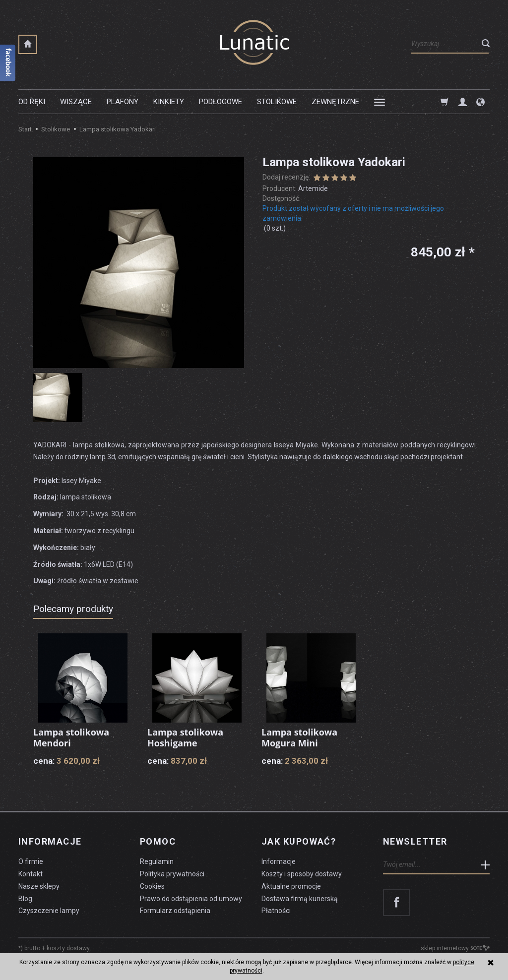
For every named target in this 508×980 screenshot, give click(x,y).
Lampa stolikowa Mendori (71, 737)
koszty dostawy (68, 948)
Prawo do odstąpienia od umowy (191, 899)
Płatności (276, 911)
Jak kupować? (299, 842)
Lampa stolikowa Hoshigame (185, 737)
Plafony (123, 102)
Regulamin (157, 861)
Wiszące (76, 102)
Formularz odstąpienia (175, 911)
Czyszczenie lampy (49, 911)
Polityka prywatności (172, 874)
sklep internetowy (455, 948)
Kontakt (31, 874)
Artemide (313, 188)
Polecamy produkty (73, 609)
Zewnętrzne (335, 102)
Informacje (50, 842)
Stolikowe (277, 102)
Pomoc (158, 842)
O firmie (31, 861)
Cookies (152, 886)
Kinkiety (169, 102)
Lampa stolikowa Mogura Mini (299, 737)
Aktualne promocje (291, 886)
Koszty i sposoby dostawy (302, 874)
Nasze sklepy (39, 886)
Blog (25, 899)
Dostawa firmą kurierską (300, 899)
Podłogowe (221, 102)
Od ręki (32, 102)
